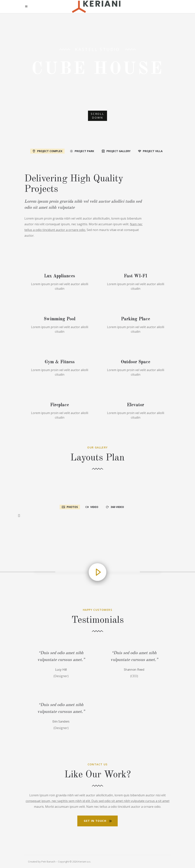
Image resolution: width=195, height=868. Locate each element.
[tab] (47, 151)
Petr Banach (48, 862)
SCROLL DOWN (97, 116)
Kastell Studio (97, 49)
